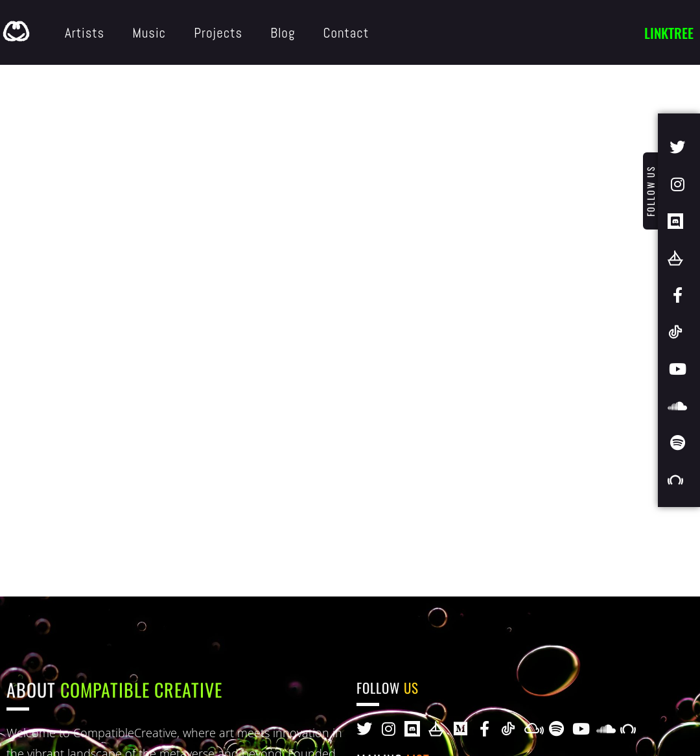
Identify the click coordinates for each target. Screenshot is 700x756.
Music (149, 33)
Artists (85, 33)
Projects (218, 33)
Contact (346, 33)
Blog (283, 33)
